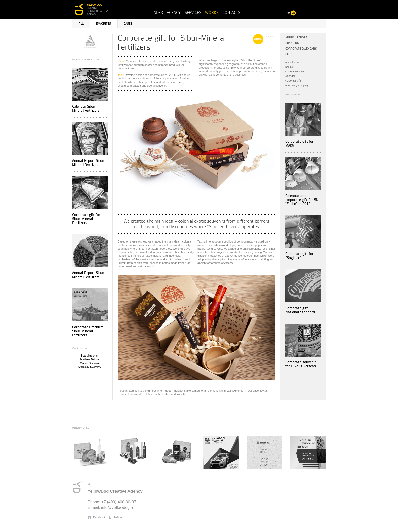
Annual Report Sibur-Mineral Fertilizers (89, 163)
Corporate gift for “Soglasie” (299, 256)
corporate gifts (293, 81)
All (81, 24)
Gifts (289, 54)
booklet (289, 67)
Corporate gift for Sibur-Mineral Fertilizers (86, 219)
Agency (174, 13)
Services (193, 13)
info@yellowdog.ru (118, 507)
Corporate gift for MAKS (299, 144)
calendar (290, 76)
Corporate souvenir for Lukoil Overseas (301, 364)
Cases (128, 24)
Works (212, 13)
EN (294, 13)
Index (158, 13)
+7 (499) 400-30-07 (119, 502)
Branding (292, 43)
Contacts (231, 13)
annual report (293, 62)
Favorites (104, 24)
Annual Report (296, 37)
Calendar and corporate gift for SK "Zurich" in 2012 (302, 200)
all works (270, 37)
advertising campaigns (298, 85)
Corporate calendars (301, 49)
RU (288, 13)
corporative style (295, 71)
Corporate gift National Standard (300, 310)
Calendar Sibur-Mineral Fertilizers (86, 109)
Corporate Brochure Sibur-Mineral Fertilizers (88, 331)
